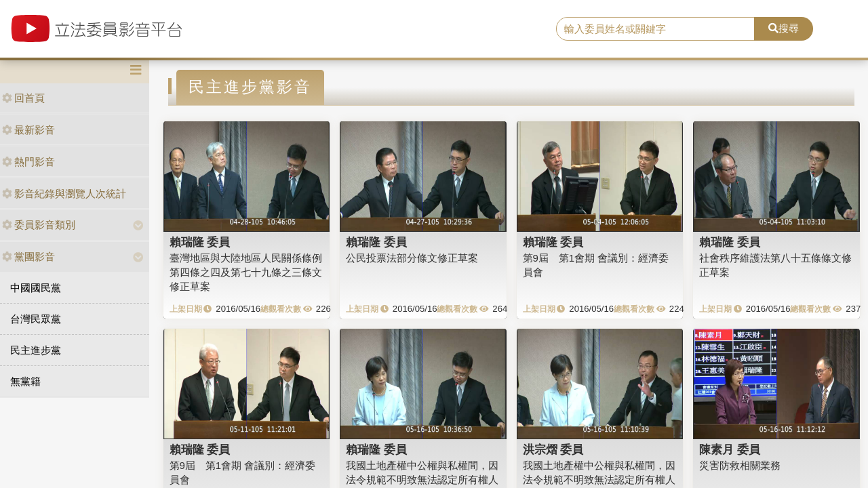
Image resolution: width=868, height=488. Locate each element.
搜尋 (784, 28)
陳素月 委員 (730, 449)
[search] (655, 29)
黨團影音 (28, 257)
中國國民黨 (36, 288)
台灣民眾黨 (36, 319)
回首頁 (23, 98)
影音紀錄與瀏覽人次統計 (64, 194)
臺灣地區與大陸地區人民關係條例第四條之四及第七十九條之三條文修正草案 (246, 272)
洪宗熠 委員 (553, 449)
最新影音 (28, 130)
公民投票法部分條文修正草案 (412, 258)
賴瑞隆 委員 (200, 242)
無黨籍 (25, 381)
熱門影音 (28, 162)
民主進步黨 (36, 350)
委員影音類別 (39, 225)
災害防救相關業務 (740, 465)
